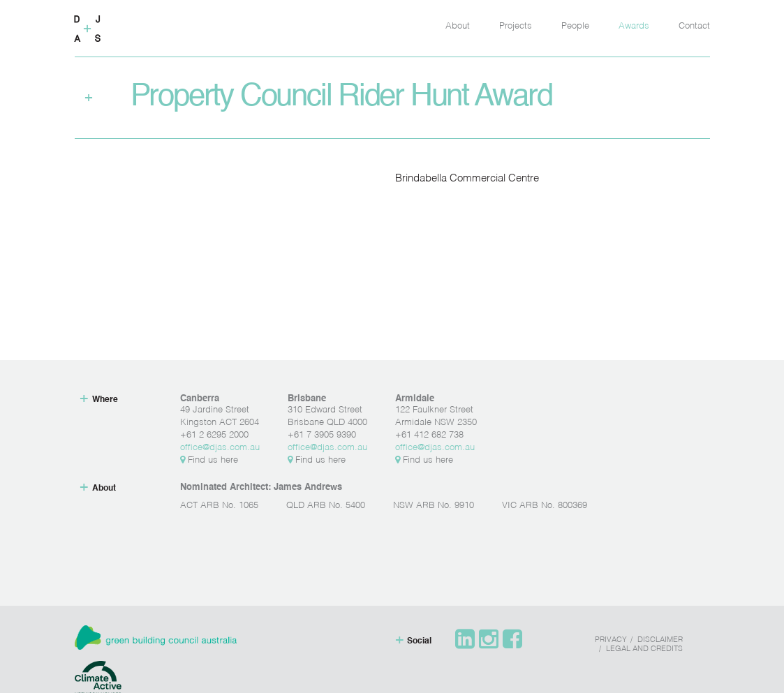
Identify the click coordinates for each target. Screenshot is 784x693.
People (575, 26)
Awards (634, 26)
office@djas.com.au (220, 448)
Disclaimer (660, 640)
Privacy (611, 640)
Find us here (209, 460)
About (458, 26)
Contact (694, 26)
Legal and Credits (644, 649)
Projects (516, 26)
